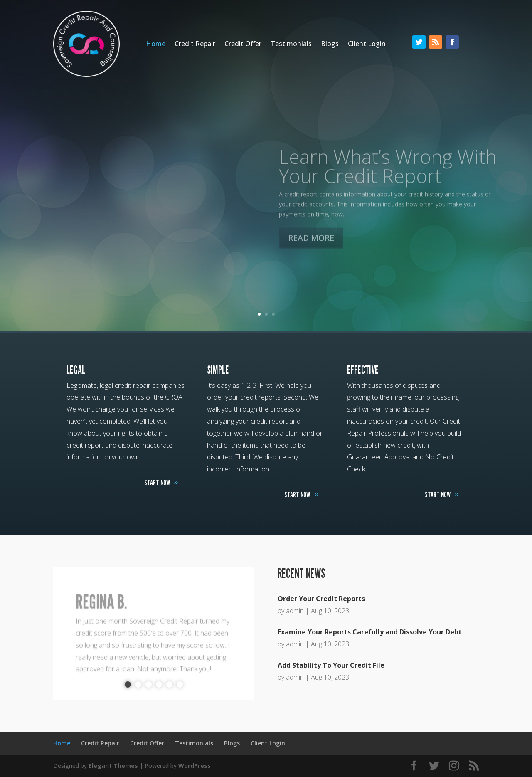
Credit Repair (195, 44)
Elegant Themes (113, 766)
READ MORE (311, 250)
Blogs (330, 44)
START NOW (157, 482)
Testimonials (291, 44)
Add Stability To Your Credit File (331, 665)
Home (156, 44)
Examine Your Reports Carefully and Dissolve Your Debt (370, 632)
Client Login (367, 44)
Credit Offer (243, 44)
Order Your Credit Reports (321, 599)
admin (295, 611)
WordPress (195, 766)
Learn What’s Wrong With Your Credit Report (388, 179)
